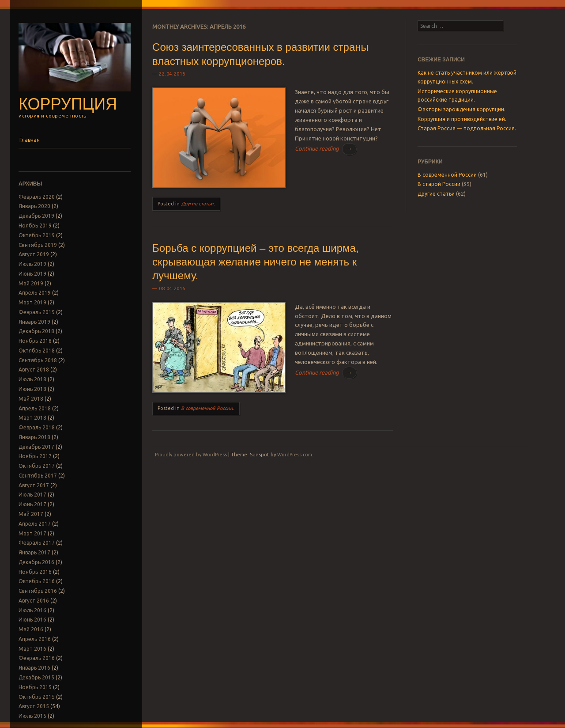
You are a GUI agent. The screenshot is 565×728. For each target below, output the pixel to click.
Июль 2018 (32, 379)
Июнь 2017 (32, 504)
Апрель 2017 (35, 524)
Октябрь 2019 (37, 235)
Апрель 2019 (35, 293)
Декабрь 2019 (36, 216)
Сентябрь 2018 (38, 360)
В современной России (207, 408)
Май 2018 (31, 399)
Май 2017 (31, 514)
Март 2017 (32, 533)
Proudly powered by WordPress (191, 455)
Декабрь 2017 (36, 447)
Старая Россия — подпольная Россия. (467, 128)
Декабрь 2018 (36, 331)
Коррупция (68, 104)
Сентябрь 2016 (38, 591)
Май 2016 (31, 629)
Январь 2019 (34, 322)
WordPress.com (295, 455)
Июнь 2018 (32, 389)
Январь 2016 (34, 668)
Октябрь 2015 (37, 697)
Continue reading (326, 148)
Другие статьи (197, 204)
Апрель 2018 (35, 408)
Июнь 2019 (32, 274)
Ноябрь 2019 (35, 226)
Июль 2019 (32, 264)
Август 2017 (34, 485)
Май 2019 (31, 283)
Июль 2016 (32, 610)
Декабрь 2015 (36, 677)
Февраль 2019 (37, 312)
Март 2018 (32, 418)
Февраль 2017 (37, 543)
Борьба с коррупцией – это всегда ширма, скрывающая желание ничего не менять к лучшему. (255, 262)
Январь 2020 (34, 206)
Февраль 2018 (37, 427)
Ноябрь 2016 (35, 572)
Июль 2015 (32, 716)
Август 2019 (34, 254)
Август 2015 (34, 706)
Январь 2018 (34, 437)
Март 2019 (32, 302)
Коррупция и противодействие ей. (462, 119)
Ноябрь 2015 (35, 687)
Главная (30, 140)
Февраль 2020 (37, 197)
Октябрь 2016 (37, 581)
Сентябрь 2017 (38, 476)
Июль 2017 (32, 495)
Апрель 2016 (35, 639)
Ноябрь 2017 (35, 456)
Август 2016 (34, 601)
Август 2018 (34, 370)
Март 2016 (32, 649)
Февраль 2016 (37, 658)
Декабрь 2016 (36, 562)
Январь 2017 (34, 552)
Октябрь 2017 (37, 466)
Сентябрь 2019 (38, 245)
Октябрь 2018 (37, 351)
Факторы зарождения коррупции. (461, 109)
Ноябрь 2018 (35, 341)
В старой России (439, 184)
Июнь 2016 (32, 620)
